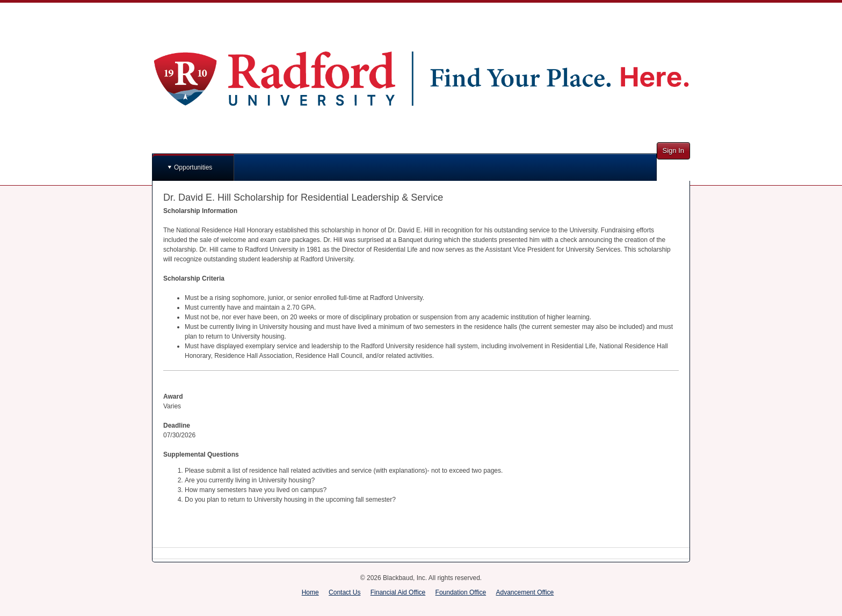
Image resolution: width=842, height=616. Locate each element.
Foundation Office (461, 592)
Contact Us (344, 592)
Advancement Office (525, 592)
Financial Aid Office (398, 592)
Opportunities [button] (193, 167)
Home (310, 592)
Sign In (673, 151)
